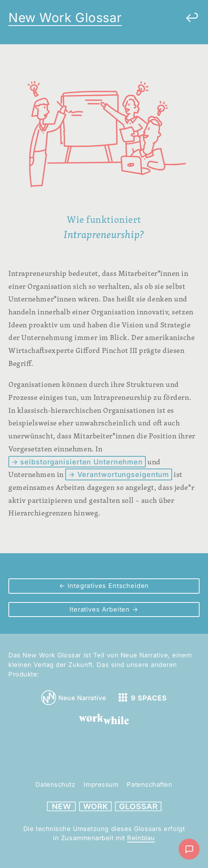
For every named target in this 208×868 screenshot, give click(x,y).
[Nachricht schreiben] (189, 849)
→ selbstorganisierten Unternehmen (77, 462)
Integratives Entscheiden (107, 586)
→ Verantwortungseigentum (119, 474)
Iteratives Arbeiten (101, 609)
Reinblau (141, 838)
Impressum (101, 784)
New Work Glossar (65, 18)
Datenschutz (55, 784)
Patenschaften (149, 784)
